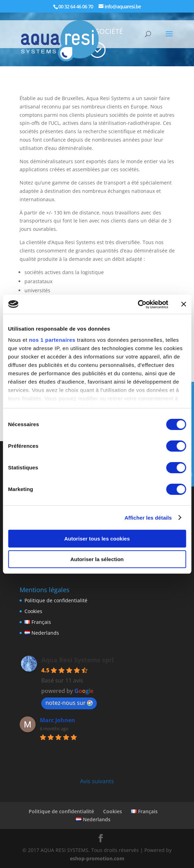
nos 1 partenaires (52, 340)
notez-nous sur (69, 703)
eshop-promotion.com (97, 858)
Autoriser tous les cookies (97, 539)
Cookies (33, 611)
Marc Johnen (58, 720)
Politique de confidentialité (56, 600)
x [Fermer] (192, 384)
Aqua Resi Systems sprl (78, 660)
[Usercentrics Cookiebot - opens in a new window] (138, 304)
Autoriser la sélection (97, 559)
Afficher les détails (148, 518)
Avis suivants (97, 781)
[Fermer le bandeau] (184, 304)
